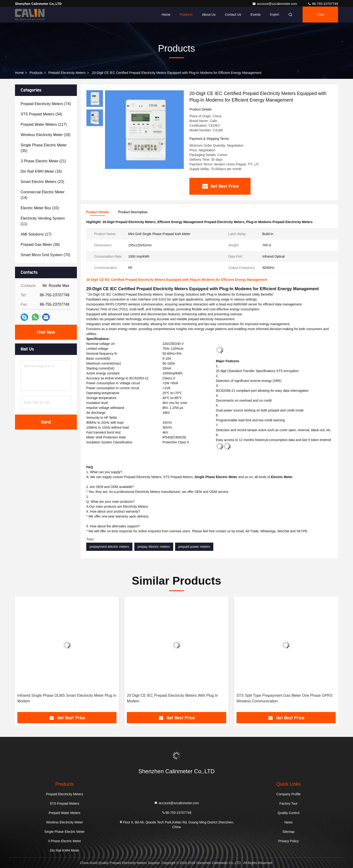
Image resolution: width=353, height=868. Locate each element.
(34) (41, 114)
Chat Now (46, 332)
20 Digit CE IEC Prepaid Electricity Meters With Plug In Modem (172, 698)
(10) (40, 208)
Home (166, 15)
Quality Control (288, 813)
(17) (36, 234)
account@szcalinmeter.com (275, 4)
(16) (41, 171)
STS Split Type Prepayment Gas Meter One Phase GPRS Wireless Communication (285, 698)
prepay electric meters (154, 547)
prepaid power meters (194, 547)
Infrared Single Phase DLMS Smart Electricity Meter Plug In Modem (67, 698)
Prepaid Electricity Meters (67, 73)
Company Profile (289, 794)
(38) (40, 245)
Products (186, 15)
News (288, 822)
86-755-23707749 (323, 4)
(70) (45, 255)
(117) (44, 124)
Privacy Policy (288, 841)
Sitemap (288, 832)
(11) (43, 221)
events (256, 15)
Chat (320, 15)
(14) (43, 195)
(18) (45, 135)
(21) (43, 161)
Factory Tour (289, 803)
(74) (46, 104)
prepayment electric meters (109, 547)
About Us (209, 15)
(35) (44, 148)
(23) (42, 182)
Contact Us (233, 15)
